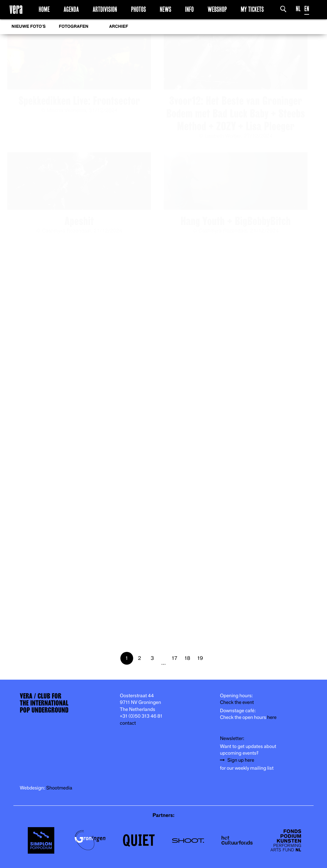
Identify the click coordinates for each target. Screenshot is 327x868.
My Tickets (252, 9)
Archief (119, 27)
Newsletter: (232, 739)
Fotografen (74, 27)
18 (188, 658)
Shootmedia (59, 788)
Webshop (217, 9)
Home (44, 9)
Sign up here (241, 760)
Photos (138, 9)
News (165, 9)
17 (175, 658)
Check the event (237, 702)
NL (298, 9)
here (272, 717)
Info (189, 9)
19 (200, 658)
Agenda (71, 9)
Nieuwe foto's (29, 27)
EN (307, 9)
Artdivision (105, 9)
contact (128, 723)
